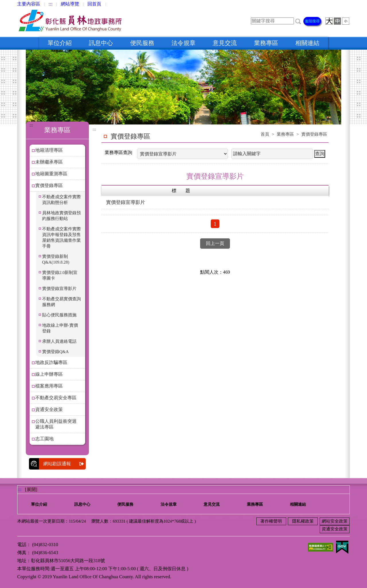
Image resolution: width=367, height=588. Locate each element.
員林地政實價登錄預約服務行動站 (62, 216)
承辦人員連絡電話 (59, 341)
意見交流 (225, 43)
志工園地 (44, 439)
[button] (298, 21)
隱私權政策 (303, 521)
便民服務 (142, 43)
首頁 (265, 134)
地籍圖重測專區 (51, 174)
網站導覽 (70, 4)
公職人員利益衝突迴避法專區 (56, 424)
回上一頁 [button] (215, 243)
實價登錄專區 (49, 185)
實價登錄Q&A (55, 352)
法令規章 (183, 43)
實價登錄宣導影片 (59, 289)
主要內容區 (29, 4)
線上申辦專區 (49, 374)
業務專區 (266, 43)
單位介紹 (60, 43)
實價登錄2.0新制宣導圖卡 (60, 275)
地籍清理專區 (49, 150)
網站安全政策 (335, 521)
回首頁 (94, 4)
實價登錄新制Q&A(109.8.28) (56, 259)
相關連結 (307, 43)
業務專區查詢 (118, 152)
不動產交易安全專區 (56, 398)
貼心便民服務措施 (59, 315)
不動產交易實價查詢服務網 (62, 302)
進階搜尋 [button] (312, 21)
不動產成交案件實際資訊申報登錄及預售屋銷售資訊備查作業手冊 (62, 237)
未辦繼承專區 (49, 162)
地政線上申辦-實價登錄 (60, 328)
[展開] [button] (31, 489)
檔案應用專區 (49, 386)
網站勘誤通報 (65, 464)
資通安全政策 (49, 409)
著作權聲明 (271, 521)
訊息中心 (101, 43)
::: (50, 4)
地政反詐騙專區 (51, 362)
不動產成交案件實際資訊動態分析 (62, 200)
